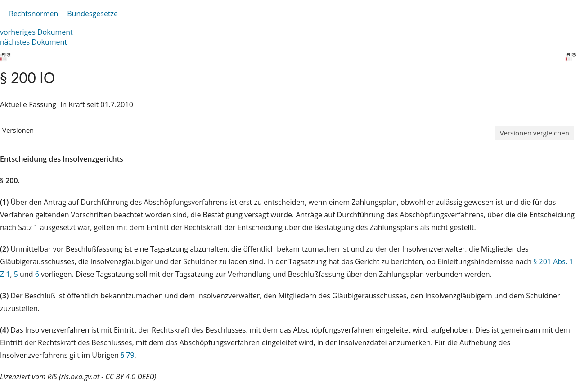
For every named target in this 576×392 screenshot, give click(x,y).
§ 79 (128, 355)
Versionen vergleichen (535, 133)
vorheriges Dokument (36, 32)
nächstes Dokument (34, 42)
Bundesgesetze (92, 14)
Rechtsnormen (34, 14)
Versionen (18, 130)
